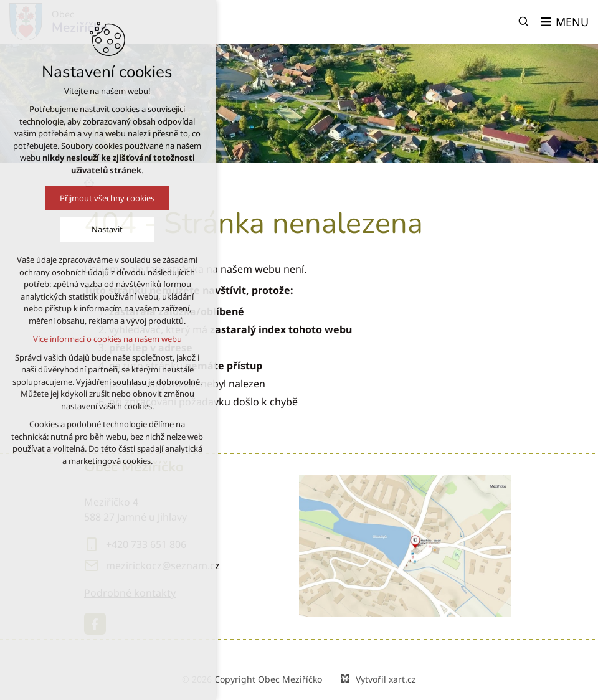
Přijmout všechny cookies (80, 198)
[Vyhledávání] (524, 22)
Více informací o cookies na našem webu (80, 339)
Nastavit (80, 229)
